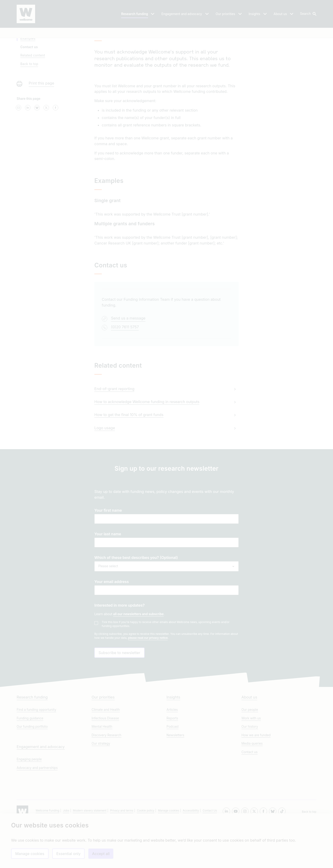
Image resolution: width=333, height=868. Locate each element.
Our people (250, 755)
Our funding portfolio (32, 772)
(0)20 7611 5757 (125, 365)
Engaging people (29, 805)
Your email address (112, 620)
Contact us (250, 797)
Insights (173, 743)
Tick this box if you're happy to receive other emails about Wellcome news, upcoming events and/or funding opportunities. (166, 662)
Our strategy (101, 789)
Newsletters (175, 780)
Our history (250, 772)
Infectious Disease (105, 764)
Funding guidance (30, 764)
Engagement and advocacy (41, 792)
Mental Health (102, 772)
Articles (172, 755)
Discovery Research (106, 780)
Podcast (173, 772)
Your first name (108, 548)
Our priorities (103, 743)
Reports (172, 764)
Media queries (252, 789)
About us (249, 743)
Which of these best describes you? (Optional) (136, 595)
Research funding (32, 743)
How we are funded (256, 780)
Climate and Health (106, 755)
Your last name (108, 572)
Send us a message (128, 356)
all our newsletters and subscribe (138, 652)
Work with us (251, 764)
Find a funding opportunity (36, 755)
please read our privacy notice (148, 676)
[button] (308, 14)
